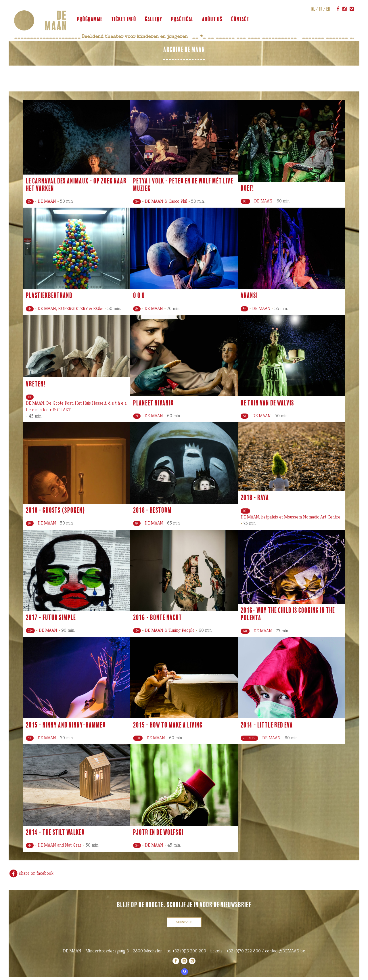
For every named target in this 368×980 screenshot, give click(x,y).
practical (183, 19)
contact (240, 19)
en (328, 9)
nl (313, 9)
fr (320, 9)
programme (90, 19)
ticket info (124, 19)
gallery (154, 19)
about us (213, 19)
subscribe (184, 922)
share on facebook (31, 873)
